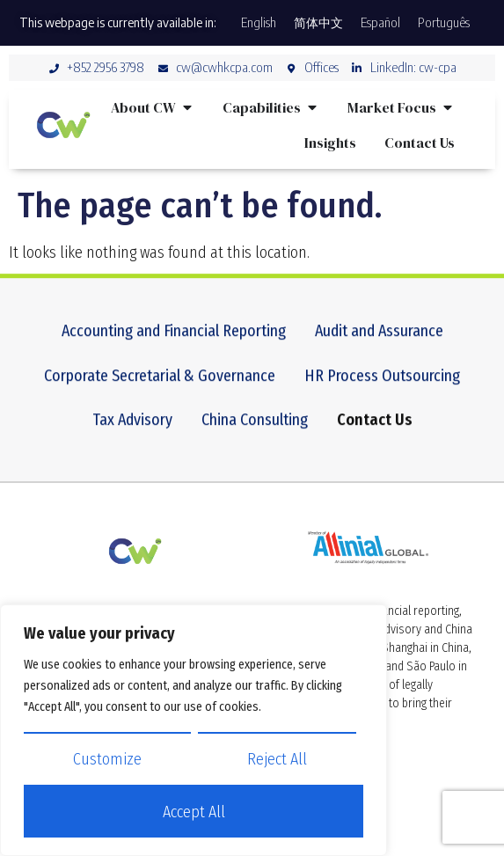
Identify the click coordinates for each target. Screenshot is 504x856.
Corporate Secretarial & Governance (160, 391)
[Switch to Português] (444, 23)
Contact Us (375, 435)
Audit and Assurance (379, 346)
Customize (107, 759)
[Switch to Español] (380, 23)
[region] (194, 730)
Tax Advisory (132, 435)
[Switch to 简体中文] (318, 23)
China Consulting (255, 435)
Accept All (194, 812)
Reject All (277, 759)
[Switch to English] (259, 23)
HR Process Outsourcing (382, 391)
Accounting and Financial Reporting (174, 346)
